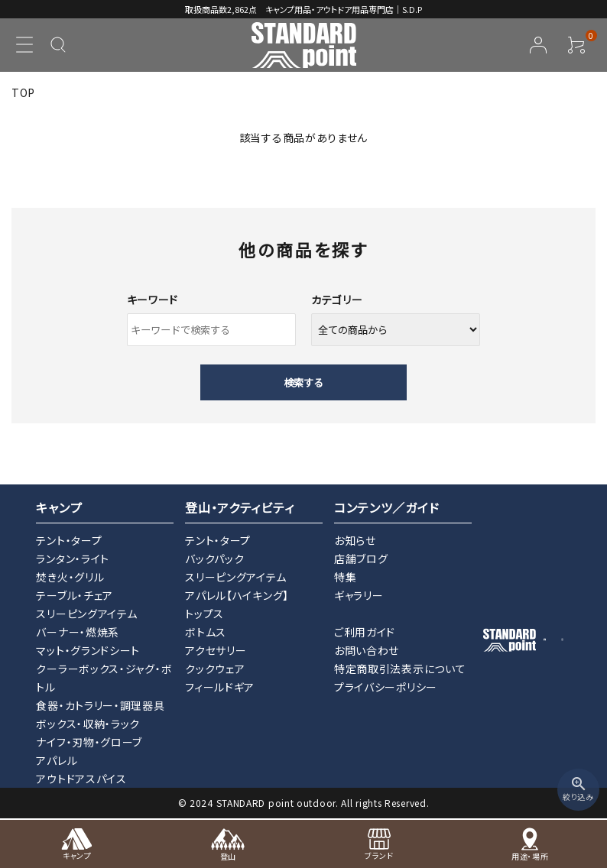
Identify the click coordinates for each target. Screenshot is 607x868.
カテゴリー (337, 300)
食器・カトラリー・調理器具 (100, 705)
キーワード (153, 300)
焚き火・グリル (70, 577)
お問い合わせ (367, 650)
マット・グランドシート (88, 650)
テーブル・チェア (75, 595)
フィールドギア (220, 687)
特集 (345, 577)
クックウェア (215, 669)
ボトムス (206, 632)
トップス (204, 614)
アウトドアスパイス (81, 779)
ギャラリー (359, 595)
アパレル (57, 760)
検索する (303, 382)
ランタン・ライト (73, 559)
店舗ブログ (361, 559)
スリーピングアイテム (86, 614)
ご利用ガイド (365, 632)
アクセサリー (216, 650)
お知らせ (355, 540)
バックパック (214, 559)
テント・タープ (69, 540)
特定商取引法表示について (400, 669)
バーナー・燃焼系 (78, 632)
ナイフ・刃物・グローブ (89, 742)
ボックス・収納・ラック (88, 724)
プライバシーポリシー (386, 687)
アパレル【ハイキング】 (237, 595)
